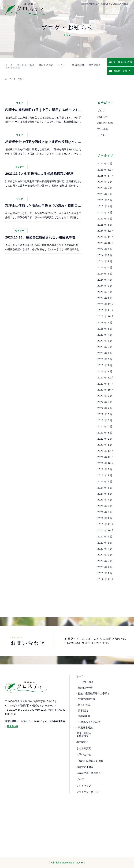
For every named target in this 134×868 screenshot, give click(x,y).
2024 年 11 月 (106, 237)
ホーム (8, 66)
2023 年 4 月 (105, 353)
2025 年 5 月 (105, 200)
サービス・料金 (22, 66)
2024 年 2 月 (105, 292)
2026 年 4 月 (105, 163)
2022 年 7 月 (105, 408)
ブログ (101, 111)
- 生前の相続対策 (86, 699)
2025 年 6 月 (105, 194)
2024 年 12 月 (106, 231)
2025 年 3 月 (105, 212)
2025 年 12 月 (106, 170)
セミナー (53, 66)
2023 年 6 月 (105, 341)
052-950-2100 (38, 712)
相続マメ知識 (105, 123)
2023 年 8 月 (105, 329)
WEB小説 (103, 129)
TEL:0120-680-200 (16, 712)
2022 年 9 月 (105, 396)
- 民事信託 (82, 711)
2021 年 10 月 (106, 463)
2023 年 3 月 (105, 359)
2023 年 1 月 (105, 371)
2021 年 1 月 (105, 518)
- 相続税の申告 (85, 688)
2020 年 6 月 (105, 555)
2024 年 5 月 (105, 274)
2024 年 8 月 (105, 255)
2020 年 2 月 (105, 573)
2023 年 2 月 (105, 365)
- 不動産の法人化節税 (88, 722)
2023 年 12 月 (106, 304)
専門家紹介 (79, 66)
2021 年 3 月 (105, 506)
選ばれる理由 (40, 66)
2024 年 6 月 (105, 267)
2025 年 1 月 (105, 225)
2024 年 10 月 (106, 243)
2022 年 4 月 (105, 426)
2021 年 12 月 (106, 451)
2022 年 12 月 (106, 377)
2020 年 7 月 (105, 549)
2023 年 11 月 (106, 310)
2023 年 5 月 (105, 347)
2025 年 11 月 (106, 176)
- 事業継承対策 (85, 728)
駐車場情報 (13, 729)
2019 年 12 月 (106, 579)
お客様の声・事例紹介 (89, 773)
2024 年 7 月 (105, 261)
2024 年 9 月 (105, 249)
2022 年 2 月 (105, 439)
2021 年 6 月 (105, 488)
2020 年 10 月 (106, 530)
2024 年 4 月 (105, 280)
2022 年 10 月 (106, 390)
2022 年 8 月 (105, 402)
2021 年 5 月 (105, 494)
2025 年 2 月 (105, 218)
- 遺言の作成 (83, 705)
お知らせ (103, 117)
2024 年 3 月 (105, 286)
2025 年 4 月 (105, 206)
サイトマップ (84, 786)
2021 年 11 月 (106, 457)
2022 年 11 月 (106, 384)
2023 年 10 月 (106, 316)
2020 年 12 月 (106, 524)
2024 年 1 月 (105, 298)
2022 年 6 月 (105, 414)
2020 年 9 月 (105, 536)
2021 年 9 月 (105, 469)
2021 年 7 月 (105, 481)
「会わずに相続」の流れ (90, 761)
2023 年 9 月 (105, 322)
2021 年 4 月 (105, 500)
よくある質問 (94, 66)
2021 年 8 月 (105, 475)
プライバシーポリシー (89, 792)
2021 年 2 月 (105, 512)
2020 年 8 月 (105, 543)
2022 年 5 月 (105, 420)
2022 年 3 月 (105, 433)
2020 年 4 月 (105, 567)
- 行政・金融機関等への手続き (93, 693)
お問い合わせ (84, 754)
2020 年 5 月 (105, 561)
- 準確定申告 (83, 716)
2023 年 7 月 (105, 335)
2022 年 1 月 (105, 445)
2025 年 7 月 (105, 188)
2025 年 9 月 (105, 182)
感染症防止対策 (85, 767)
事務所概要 (66, 66)
